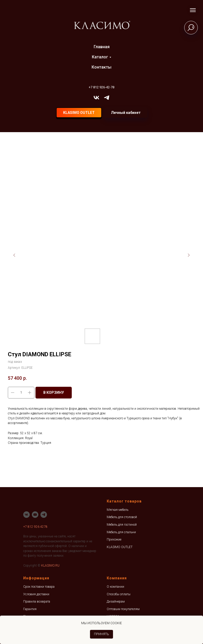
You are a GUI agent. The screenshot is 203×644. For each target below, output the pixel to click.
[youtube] (35, 515)
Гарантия (30, 609)
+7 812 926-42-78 (102, 87)
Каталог (100, 57)
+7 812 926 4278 (35, 527)
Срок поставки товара (39, 587)
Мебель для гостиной (122, 525)
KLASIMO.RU (50, 566)
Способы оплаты (119, 594)
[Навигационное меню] (193, 10)
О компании (115, 587)
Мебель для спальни (121, 532)
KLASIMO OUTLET (120, 547)
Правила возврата (37, 602)
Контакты (102, 67)
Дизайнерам (116, 602)
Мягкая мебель (118, 510)
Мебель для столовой (122, 517)
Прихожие (114, 539)
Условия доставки (36, 594)
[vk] (96, 98)
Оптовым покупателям (123, 609)
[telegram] (107, 98)
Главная (102, 47)
